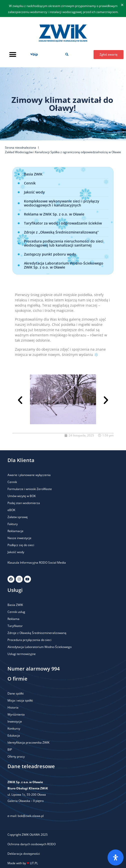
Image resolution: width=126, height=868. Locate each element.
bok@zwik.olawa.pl (31, 816)
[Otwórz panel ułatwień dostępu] (116, 857)
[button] (13, 55)
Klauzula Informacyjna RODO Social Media (37, 563)
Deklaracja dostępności (24, 854)
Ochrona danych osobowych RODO (32, 844)
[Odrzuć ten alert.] (122, 5)
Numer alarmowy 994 (34, 669)
